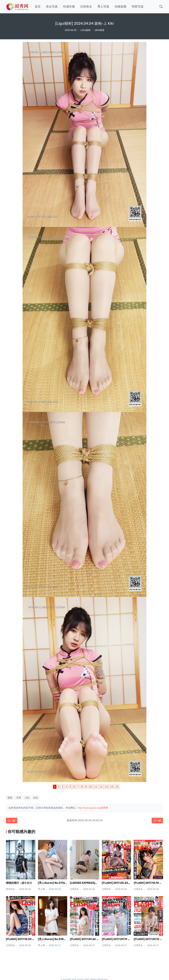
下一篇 (157, 821)
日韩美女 (86, 7)
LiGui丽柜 (86, 30)
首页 (38, 7)
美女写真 (52, 7)
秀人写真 (103, 7)
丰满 (18, 798)
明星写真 (138, 7)
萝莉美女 (11, 889)
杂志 (36, 798)
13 (106, 787)
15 (117, 787)
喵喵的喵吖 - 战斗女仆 (19, 883)
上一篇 (12, 821)
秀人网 (41, 889)
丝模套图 (120, 7)
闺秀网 (104, 808)
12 (101, 787)
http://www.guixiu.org (89, 808)
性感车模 (69, 7)
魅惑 (10, 798)
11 (96, 787)
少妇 (27, 798)
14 (112, 787)
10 (90, 787)
